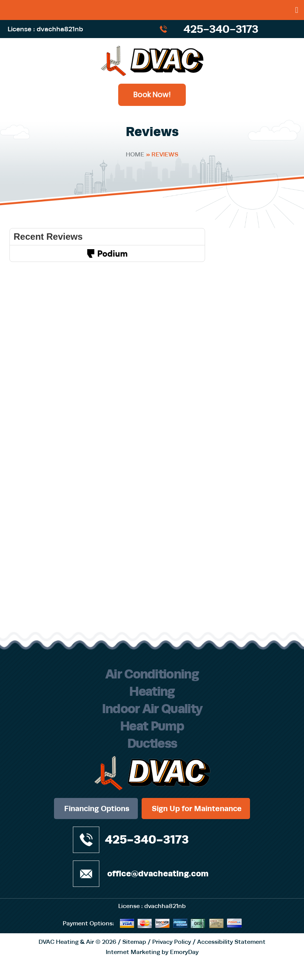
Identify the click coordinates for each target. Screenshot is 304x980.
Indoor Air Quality (152, 709)
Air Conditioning (152, 674)
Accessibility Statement (231, 942)
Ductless (152, 743)
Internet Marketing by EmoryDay (152, 952)
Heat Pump (152, 726)
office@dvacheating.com (158, 874)
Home (135, 154)
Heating (152, 691)
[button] (297, 10)
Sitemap (134, 942)
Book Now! (152, 95)
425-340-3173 (221, 29)
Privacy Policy (172, 942)
